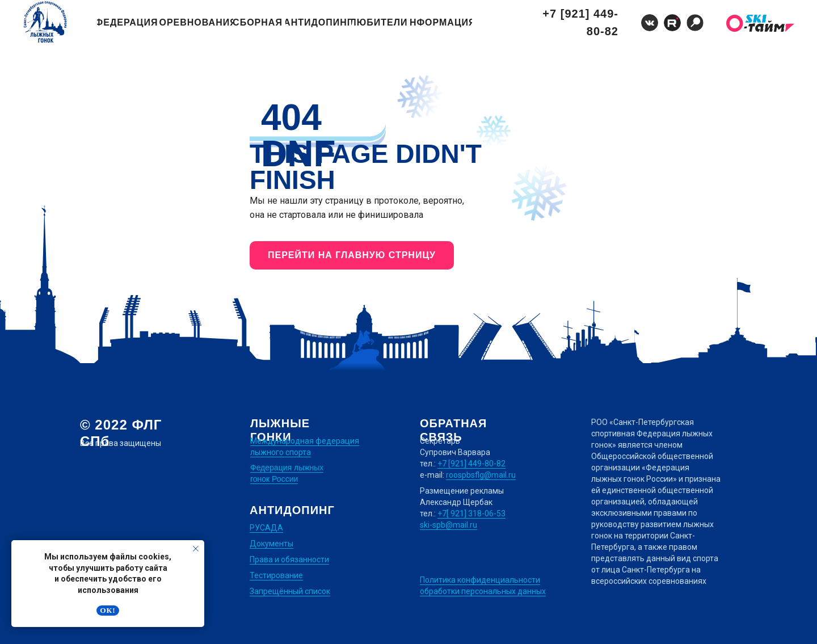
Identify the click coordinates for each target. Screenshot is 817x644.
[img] (695, 23)
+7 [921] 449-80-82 (580, 23)
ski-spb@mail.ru (448, 525)
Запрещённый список (290, 591)
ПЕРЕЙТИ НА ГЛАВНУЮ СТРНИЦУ (352, 255)
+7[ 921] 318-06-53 (471, 513)
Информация (441, 22)
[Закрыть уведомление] (196, 549)
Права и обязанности (289, 559)
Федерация (127, 22)
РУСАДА (266, 528)
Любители (379, 22)
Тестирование (276, 575)
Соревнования (196, 22)
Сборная (258, 22)
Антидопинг (318, 22)
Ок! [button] (108, 610)
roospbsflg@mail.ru (481, 475)
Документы (271, 544)
